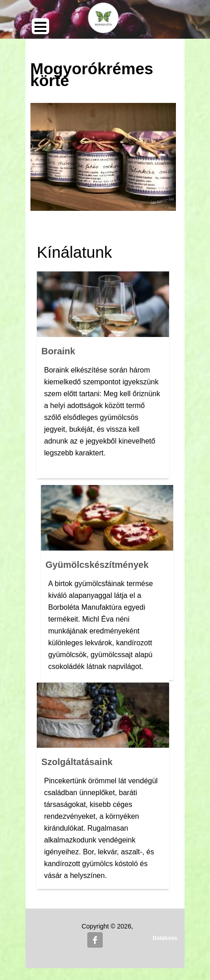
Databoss (165, 938)
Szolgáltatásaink (77, 762)
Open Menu (40, 26)
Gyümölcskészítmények (97, 565)
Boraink (58, 351)
